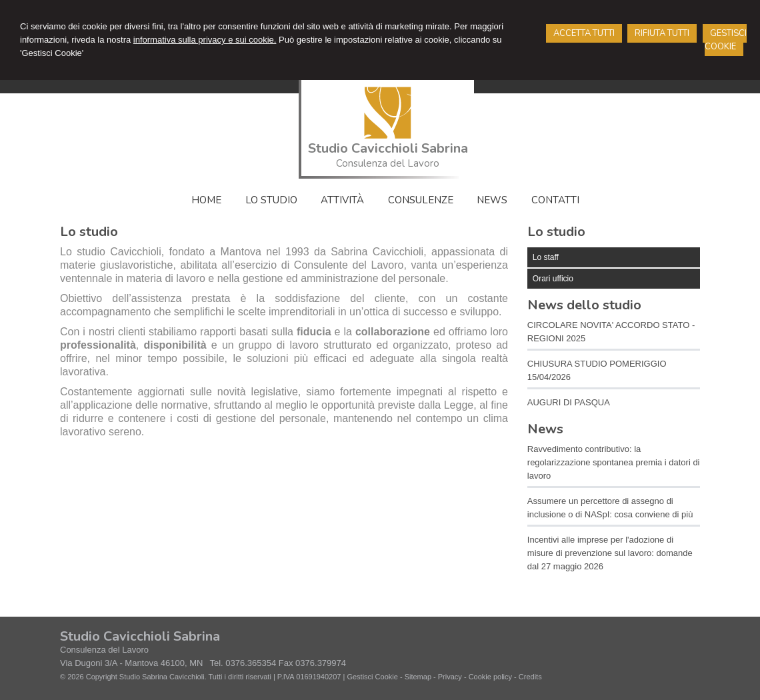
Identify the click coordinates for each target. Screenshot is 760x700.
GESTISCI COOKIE (726, 40)
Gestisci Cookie (372, 677)
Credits (530, 677)
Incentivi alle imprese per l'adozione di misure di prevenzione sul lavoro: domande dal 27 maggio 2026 (610, 553)
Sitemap (418, 677)
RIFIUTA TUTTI (662, 33)
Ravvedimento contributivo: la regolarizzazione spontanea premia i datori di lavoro (614, 462)
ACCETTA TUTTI (584, 33)
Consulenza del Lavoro (388, 163)
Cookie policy (490, 677)
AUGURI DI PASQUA (569, 402)
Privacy (450, 677)
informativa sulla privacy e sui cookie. (205, 40)
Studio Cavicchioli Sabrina (388, 148)
